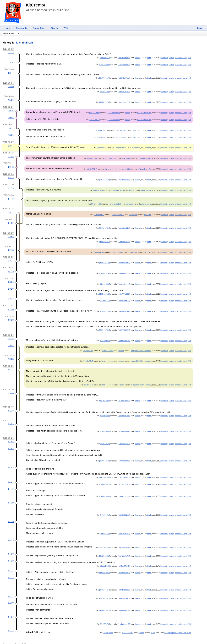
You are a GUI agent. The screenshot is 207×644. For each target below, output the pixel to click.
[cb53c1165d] (94, 112)
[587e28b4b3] (124, 456)
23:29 (11, 285)
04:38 (11, 548)
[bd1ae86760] (124, 58)
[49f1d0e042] (124, 528)
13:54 (11, 62)
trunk (149, 58)
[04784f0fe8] (124, 567)
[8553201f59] (124, 270)
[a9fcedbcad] (105, 528)
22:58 (11, 234)
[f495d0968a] (105, 509)
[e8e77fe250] (124, 290)
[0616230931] (124, 542)
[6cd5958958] (105, 551)
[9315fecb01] (128, 627)
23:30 (11, 279)
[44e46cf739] (114, 119)
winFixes (148, 212)
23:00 (11, 388)
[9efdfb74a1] (96, 202)
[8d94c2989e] (124, 584)
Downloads (22, 28)
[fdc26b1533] (105, 281)
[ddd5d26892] (105, 239)
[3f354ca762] (124, 396)
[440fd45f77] (105, 297)
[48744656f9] (124, 551)
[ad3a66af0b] (124, 336)
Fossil (17, 638)
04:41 (11, 477)
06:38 (11, 316)
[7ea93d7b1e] (105, 270)
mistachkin (136, 129)
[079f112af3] (124, 260)
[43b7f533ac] (105, 308)
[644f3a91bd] (99, 249)
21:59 (11, 186)
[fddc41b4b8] (124, 239)
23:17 (11, 258)
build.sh (28, 43)
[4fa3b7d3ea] (124, 411)
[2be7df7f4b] (105, 426)
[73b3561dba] (105, 491)
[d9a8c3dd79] (92, 157)
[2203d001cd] (124, 509)
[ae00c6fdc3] (105, 58)
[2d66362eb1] (105, 479)
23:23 (11, 295)
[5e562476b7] (105, 604)
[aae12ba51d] (124, 225)
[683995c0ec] (118, 188)
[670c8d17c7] (88, 357)
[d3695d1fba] (105, 336)
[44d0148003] (107, 346)
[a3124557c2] (92, 167)
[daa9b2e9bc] (108, 627)
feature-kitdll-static (144, 112)
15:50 (11, 99)
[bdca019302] (105, 592)
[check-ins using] (181, 58)
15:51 (11, 341)
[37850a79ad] (118, 249)
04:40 (11, 197)
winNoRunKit (146, 188)
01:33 (11, 406)
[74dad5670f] (124, 618)
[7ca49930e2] (124, 178)
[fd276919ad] (124, 472)
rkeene (138, 58)
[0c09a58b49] (105, 456)
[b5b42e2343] (107, 380)
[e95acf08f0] (124, 491)
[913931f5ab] (105, 560)
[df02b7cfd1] (118, 212)
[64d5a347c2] (124, 604)
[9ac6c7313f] (105, 411)
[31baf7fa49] (121, 146)
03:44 (11, 73)
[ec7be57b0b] (105, 396)
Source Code (39, 28)
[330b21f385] (102, 136)
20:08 (11, 117)
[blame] (171, 58)
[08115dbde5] (124, 102)
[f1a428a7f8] (105, 618)
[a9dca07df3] (124, 560)
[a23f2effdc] (124, 78)
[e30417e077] (94, 119)
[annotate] (164, 58)
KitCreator (36, 5)
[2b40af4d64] (124, 91)
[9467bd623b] (124, 281)
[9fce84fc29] (124, 297)
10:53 (11, 354)
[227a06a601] (111, 157)
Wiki (66, 28)
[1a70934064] (88, 346)
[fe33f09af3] (102, 129)
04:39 (11, 497)
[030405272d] (105, 326)
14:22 (11, 53)
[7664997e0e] (105, 64)
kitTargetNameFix (144, 157)
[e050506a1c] (124, 592)
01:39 (11, 220)
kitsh (19, 43)
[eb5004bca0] (114, 112)
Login (200, 28)
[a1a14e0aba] (107, 357)
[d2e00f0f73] (124, 479)
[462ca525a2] (105, 290)
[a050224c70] (105, 102)
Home (7, 28)
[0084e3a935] (99, 212)
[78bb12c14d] (121, 129)
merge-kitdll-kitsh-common (141, 346)
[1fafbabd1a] (115, 202)
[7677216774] (124, 64)
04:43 (11, 443)
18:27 (11, 210)
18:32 (11, 127)
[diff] (190, 58)
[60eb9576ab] (105, 178)
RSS (24, 638)
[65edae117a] (121, 136)
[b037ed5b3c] (98, 188)
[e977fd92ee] (105, 91)
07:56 (11, 306)
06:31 (11, 365)
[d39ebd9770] (105, 260)
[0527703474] (124, 326)
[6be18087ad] (105, 472)
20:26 (11, 110)
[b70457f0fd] (105, 439)
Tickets (54, 28)
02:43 (11, 247)
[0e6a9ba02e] (105, 225)
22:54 (11, 155)
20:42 (11, 165)
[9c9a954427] (105, 584)
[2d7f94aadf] (89, 380)
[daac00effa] (102, 146)
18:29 (11, 134)
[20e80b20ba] (105, 567)
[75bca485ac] (105, 542)
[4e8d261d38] (124, 308)
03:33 (11, 176)
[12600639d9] (124, 439)
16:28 (11, 334)
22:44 (11, 144)
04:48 (11, 437)
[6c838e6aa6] (105, 78)
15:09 (11, 86)
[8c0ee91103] (124, 426)
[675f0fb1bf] (111, 167)
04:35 (11, 268)
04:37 (11, 565)
